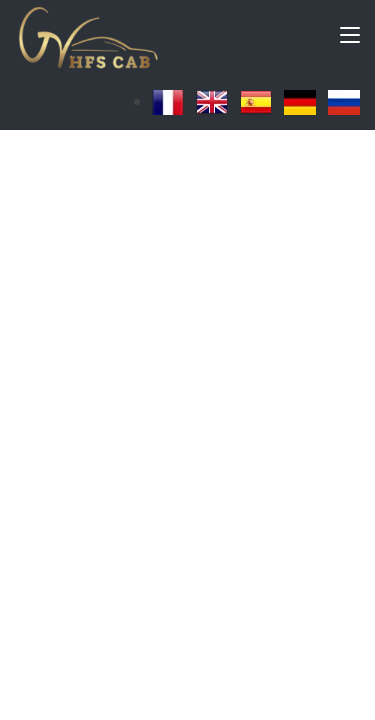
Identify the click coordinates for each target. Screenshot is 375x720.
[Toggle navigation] (350, 39)
